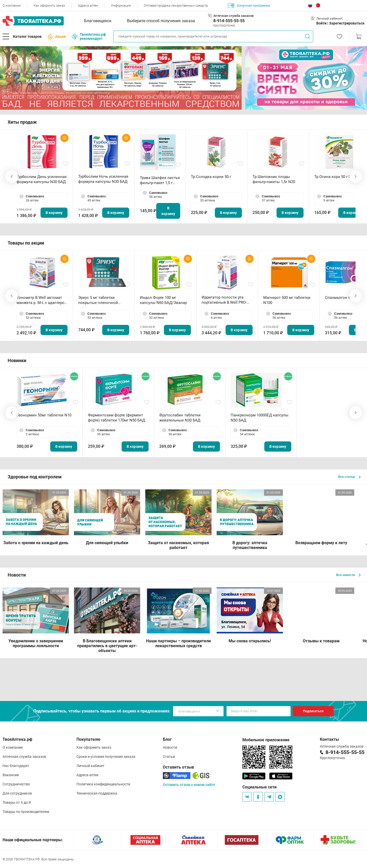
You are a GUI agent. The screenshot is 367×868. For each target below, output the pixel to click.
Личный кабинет (90, 766)
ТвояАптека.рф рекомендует (89, 36)
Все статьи (349, 477)
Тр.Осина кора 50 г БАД (335, 177)
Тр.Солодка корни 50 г (211, 177)
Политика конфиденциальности (103, 784)
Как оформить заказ (49, 5)
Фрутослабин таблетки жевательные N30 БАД (180, 418)
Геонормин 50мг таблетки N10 (44, 415)
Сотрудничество (16, 784)
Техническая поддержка (97, 793)
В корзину (54, 213)
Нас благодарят (16, 766)
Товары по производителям (26, 812)
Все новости (348, 575)
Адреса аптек (88, 5)
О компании (12, 5)
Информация (121, 5)
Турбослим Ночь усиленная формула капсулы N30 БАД (103, 179)
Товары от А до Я (17, 802)
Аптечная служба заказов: (234, 16)
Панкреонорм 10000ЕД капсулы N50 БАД (260, 418)
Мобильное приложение (266, 740)
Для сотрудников (17, 793)
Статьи (169, 757)
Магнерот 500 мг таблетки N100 (287, 300)
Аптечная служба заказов (24, 757)
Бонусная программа (249, 5)
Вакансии (11, 775)
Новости (170, 747)
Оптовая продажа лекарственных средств (176, 5)
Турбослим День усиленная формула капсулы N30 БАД (42, 179)
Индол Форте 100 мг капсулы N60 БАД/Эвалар (163, 300)
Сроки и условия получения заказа (106, 757)
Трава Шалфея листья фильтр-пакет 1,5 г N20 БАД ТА (160, 180)
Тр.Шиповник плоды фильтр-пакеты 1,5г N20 (274, 179)
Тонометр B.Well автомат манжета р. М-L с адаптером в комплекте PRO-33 (42, 300)
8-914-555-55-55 (229, 21)
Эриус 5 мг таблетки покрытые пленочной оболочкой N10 (98, 300)
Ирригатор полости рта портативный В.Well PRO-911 (224, 300)
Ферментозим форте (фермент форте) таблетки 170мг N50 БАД (116, 418)
